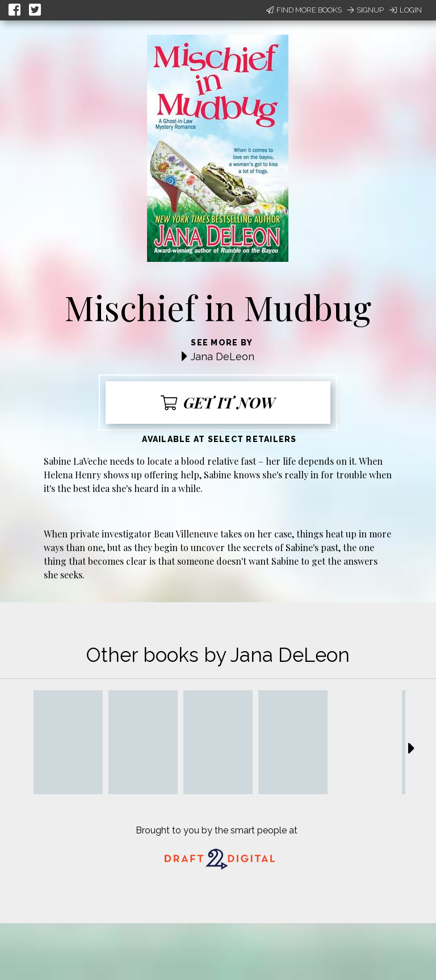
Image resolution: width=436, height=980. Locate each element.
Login (406, 10)
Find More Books (304, 10)
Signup (366, 10)
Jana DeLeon (223, 356)
